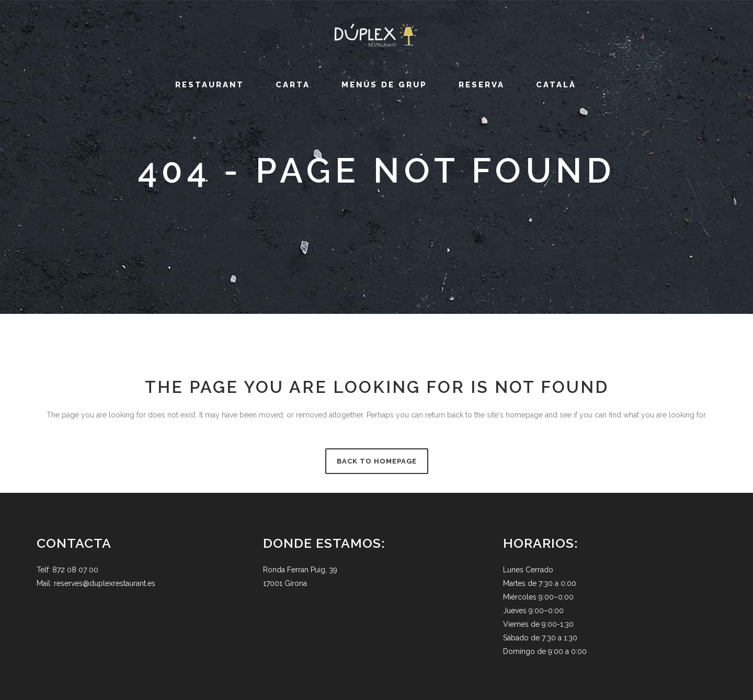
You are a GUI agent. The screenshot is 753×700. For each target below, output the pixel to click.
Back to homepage (377, 461)
